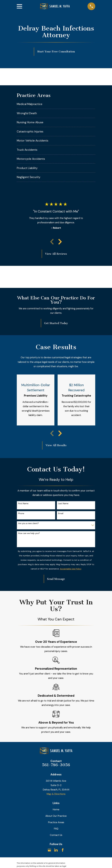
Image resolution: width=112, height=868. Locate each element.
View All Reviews (56, 254)
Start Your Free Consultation (56, 52)
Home (56, 809)
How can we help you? (29, 533)
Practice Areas (56, 822)
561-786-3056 (56, 765)
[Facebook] (63, 850)
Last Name (63, 504)
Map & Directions (56, 794)
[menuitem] (56, 104)
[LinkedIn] (56, 850)
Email (61, 513)
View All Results (56, 445)
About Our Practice (56, 816)
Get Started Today (56, 323)
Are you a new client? (29, 523)
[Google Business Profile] (49, 850)
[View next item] (60, 242)
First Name (23, 504)
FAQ (56, 829)
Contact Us (56, 835)
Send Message (56, 579)
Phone (21, 513)
